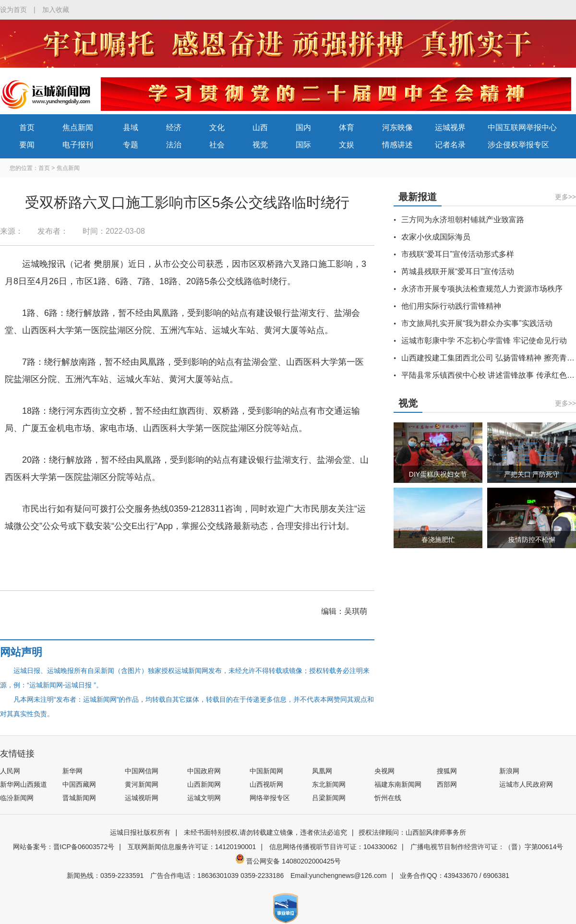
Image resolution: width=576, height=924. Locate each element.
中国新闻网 (266, 771)
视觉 (260, 145)
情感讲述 (397, 145)
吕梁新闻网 (329, 798)
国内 (303, 127)
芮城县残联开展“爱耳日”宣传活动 (458, 271)
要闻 (27, 145)
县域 (131, 127)
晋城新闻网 (79, 798)
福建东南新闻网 (398, 784)
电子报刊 (78, 145)
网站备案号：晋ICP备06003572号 (64, 847)
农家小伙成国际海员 (436, 237)
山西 (260, 127)
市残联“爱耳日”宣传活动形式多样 (458, 254)
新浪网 (509, 771)
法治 (174, 145)
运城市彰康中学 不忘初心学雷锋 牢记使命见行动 (484, 341)
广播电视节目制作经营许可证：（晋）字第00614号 (487, 847)
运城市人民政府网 (526, 784)
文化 (217, 127)
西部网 (447, 784)
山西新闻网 (204, 784)
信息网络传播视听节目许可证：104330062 (333, 847)
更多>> (565, 197)
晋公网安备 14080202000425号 (288, 861)
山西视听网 (266, 784)
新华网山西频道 (24, 784)
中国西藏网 (79, 784)
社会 (217, 145)
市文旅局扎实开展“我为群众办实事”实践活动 (477, 323)
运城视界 (450, 127)
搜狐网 (447, 771)
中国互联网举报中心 (522, 127)
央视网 (384, 771)
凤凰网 (322, 771)
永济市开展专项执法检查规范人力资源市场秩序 (482, 289)
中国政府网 (204, 771)
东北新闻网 (329, 784)
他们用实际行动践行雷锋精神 (451, 306)
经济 (174, 127)
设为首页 (13, 10)
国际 (303, 145)
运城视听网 (142, 798)
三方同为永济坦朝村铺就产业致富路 (463, 220)
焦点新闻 (78, 127)
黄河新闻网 (142, 784)
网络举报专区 (270, 798)
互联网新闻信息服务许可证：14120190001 (192, 847)
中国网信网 (142, 771)
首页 (27, 127)
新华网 (72, 771)
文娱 (347, 145)
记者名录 (450, 145)
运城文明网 (204, 798)
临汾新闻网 (17, 798)
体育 (347, 127)
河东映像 (397, 127)
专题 (131, 145)
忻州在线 (388, 798)
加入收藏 (56, 10)
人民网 (10, 771)
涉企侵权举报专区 (518, 145)
